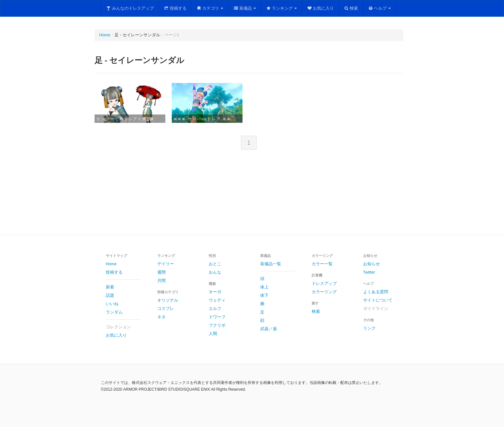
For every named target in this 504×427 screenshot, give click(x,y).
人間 (213, 334)
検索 (351, 8)
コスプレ (166, 309)
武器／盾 (269, 329)
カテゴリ (210, 8)
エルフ (215, 309)
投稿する (175, 8)
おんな (215, 272)
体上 (264, 287)
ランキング (282, 8)
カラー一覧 (322, 264)
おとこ (215, 264)
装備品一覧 (271, 264)
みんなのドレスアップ (130, 8)
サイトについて (378, 300)
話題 (110, 295)
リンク (369, 328)
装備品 (245, 8)
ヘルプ (379, 8)
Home (105, 35)
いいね (112, 304)
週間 (161, 272)
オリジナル (168, 300)
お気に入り (320, 8)
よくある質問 (376, 292)
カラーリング (324, 292)
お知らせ (371, 264)
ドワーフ (217, 317)
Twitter (369, 272)
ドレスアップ (324, 283)
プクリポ (217, 325)
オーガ (215, 292)
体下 (264, 295)
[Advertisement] (252, 197)
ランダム (114, 312)
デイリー (166, 264)
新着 (110, 287)
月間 (161, 281)
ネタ (161, 317)
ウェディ (217, 300)
